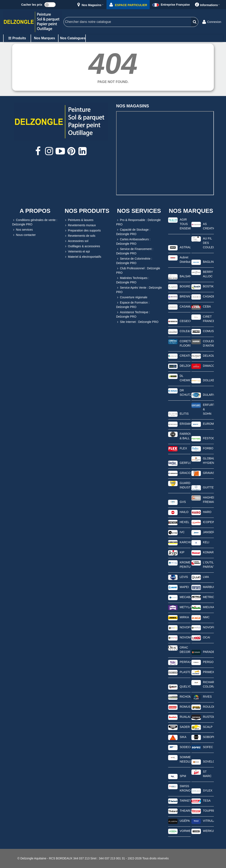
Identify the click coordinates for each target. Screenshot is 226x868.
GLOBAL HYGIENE (208, 461)
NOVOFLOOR (208, 627)
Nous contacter (24, 235)
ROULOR (208, 707)
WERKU (208, 831)
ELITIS (184, 414)
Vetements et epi (77, 252)
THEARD (185, 811)
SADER (185, 727)
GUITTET (208, 487)
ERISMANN (185, 424)
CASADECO (208, 296)
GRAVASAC (208, 473)
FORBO (208, 448)
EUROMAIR (208, 424)
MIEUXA (208, 607)
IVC (182, 532)
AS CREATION (208, 226)
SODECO (185, 747)
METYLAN (185, 607)
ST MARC (207, 774)
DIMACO (208, 366)
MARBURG (208, 587)
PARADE (208, 652)
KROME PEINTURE (185, 565)
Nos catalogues (73, 38)
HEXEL (184, 522)
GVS (183, 502)
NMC (206, 617)
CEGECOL (185, 321)
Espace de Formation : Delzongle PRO (133, 304)
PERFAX (185, 662)
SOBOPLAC (208, 737)
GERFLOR (185, 463)
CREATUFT (185, 356)
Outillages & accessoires (82, 246)
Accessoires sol (76, 241)
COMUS (208, 331)
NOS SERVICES (139, 211)
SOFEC (208, 747)
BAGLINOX (208, 262)
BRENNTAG (185, 296)
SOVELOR (208, 761)
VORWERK (185, 831)
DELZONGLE (185, 366)
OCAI (207, 637)
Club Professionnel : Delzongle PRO (138, 270)
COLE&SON (185, 331)
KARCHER (185, 542)
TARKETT (185, 801)
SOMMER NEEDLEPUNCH (185, 759)
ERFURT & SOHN (208, 409)
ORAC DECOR (185, 650)
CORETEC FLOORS (185, 343)
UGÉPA (185, 821)
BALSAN (185, 276)
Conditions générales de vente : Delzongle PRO (35, 222)
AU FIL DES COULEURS (208, 243)
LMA (206, 577)
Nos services (22, 230)
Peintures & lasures (79, 220)
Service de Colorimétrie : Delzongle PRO (134, 261)
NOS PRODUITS (87, 211)
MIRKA (184, 617)
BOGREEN (185, 286)
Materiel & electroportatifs (83, 257)
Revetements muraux (80, 225)
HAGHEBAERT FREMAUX (208, 500)
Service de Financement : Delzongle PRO (135, 251)
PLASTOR (185, 672)
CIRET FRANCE (208, 319)
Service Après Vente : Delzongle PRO (139, 290)
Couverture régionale (132, 297)
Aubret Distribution (185, 260)
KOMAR (208, 552)
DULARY (208, 395)
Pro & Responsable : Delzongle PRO (138, 222)
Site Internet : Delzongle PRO (137, 322)
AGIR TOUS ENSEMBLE (185, 224)
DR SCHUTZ (185, 393)
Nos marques (44, 38)
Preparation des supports (82, 231)
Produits (17, 38)
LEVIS (184, 577)
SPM (183, 776)
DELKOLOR (208, 356)
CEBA (207, 306)
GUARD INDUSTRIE (185, 485)
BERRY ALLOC (208, 274)
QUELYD (185, 687)
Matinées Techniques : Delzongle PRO (133, 280)
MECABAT (185, 597)
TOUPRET (208, 811)
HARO (207, 512)
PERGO (208, 662)
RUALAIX (185, 717)
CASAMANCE (185, 306)
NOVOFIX (185, 627)
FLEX (183, 448)
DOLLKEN (208, 380)
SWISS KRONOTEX (185, 788)
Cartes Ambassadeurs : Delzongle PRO (133, 241)
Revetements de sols (80, 236)
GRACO (185, 473)
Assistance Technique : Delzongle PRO (133, 314)
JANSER (208, 532)
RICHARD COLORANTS (208, 684)
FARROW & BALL (185, 436)
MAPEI (184, 587)
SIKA (183, 737)
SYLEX (208, 790)
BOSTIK (208, 286)
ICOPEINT (208, 522)
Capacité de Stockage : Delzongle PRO (133, 232)
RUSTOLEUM (208, 717)
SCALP (208, 727)
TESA (207, 801)
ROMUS (185, 707)
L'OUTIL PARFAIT (208, 565)
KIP (182, 552)
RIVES (207, 697)
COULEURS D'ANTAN (208, 343)
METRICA (208, 597)
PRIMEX (208, 672)
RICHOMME (185, 697)
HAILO (184, 512)
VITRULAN (208, 821)
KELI (206, 542)
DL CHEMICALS (185, 378)
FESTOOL (208, 438)
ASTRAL (185, 247)
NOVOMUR (185, 637)
